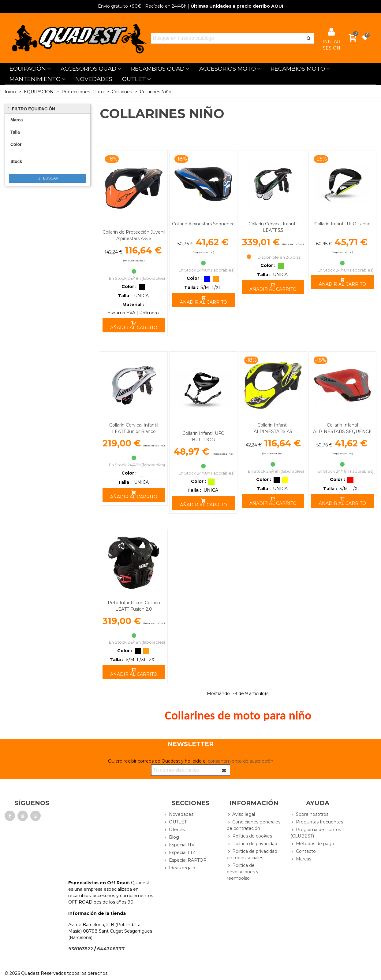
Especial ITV (179, 845)
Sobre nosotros (309, 814)
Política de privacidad (252, 844)
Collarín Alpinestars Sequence (203, 224)
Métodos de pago (312, 844)
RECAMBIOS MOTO (298, 69)
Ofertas (174, 830)
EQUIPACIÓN (28, 69)
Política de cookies (249, 836)
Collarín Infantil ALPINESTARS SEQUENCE (342, 428)
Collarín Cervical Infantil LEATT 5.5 (273, 227)
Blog (171, 837)
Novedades (178, 814)
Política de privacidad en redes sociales (252, 854)
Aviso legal (241, 814)
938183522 (81, 949)
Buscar (48, 178)
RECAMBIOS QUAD (158, 69)
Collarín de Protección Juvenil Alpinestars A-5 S (134, 235)
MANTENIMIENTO (35, 79)
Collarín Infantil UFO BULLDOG (204, 436)
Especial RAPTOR (185, 860)
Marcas (301, 859)
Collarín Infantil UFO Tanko (342, 224)
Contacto (303, 851)
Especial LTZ (179, 853)
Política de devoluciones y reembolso (243, 872)
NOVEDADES (94, 79)
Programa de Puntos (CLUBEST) (316, 833)
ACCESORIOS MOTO (228, 69)
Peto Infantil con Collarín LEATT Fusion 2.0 (134, 606)
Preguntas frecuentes (317, 822)
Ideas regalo (179, 868)
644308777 (111, 949)
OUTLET (134, 79)
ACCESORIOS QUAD (88, 69)
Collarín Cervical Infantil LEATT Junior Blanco (134, 428)
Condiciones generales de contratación (254, 825)
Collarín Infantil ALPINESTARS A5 (273, 428)
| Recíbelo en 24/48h (142, 6)
